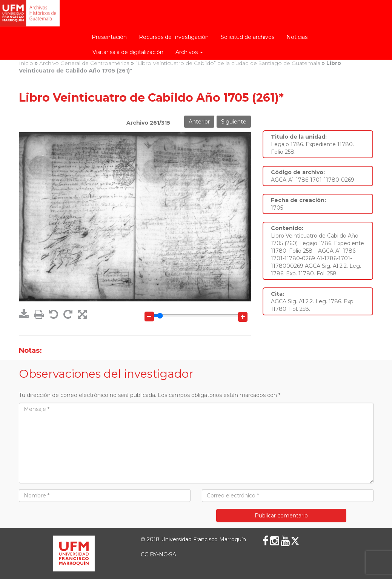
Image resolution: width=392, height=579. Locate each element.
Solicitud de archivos (247, 37)
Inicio (26, 63)
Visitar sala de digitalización (128, 52)
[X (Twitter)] (295, 541)
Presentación (109, 37)
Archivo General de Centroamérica (84, 63)
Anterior (199, 122)
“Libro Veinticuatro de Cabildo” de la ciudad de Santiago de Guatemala (228, 63)
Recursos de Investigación (174, 37)
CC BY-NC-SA (158, 554)
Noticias (297, 37)
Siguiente (234, 122)
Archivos (189, 52)
